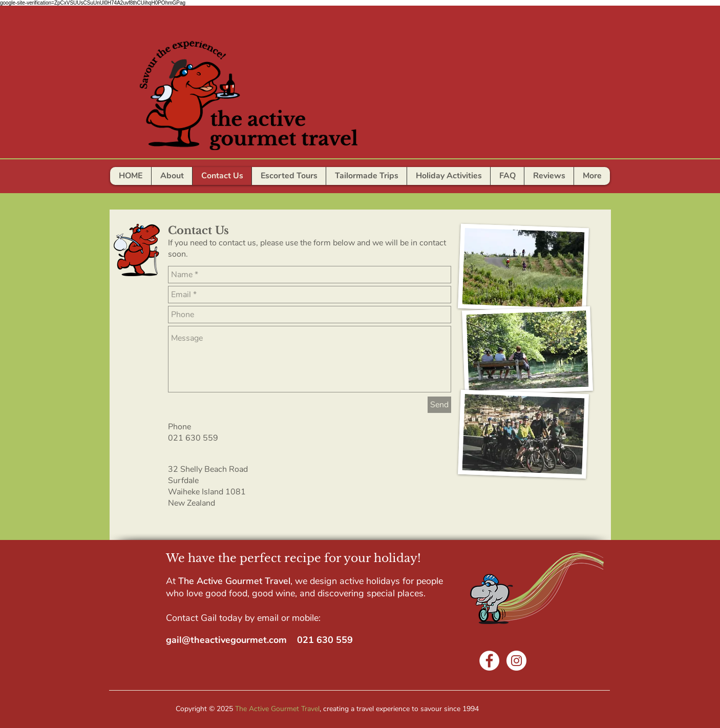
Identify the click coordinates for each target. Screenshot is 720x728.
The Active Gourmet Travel (277, 709)
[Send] (439, 405)
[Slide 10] (382, 179)
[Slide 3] (303, 179)
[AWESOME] (279, 179)
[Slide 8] (370, 179)
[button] (507, 176)
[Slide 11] (393, 179)
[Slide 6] (336, 179)
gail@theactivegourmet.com (226, 640)
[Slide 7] (348, 179)
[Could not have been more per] (291, 179)
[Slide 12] (404, 179)
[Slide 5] (325, 179)
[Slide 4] (314, 179)
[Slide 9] (359, 179)
